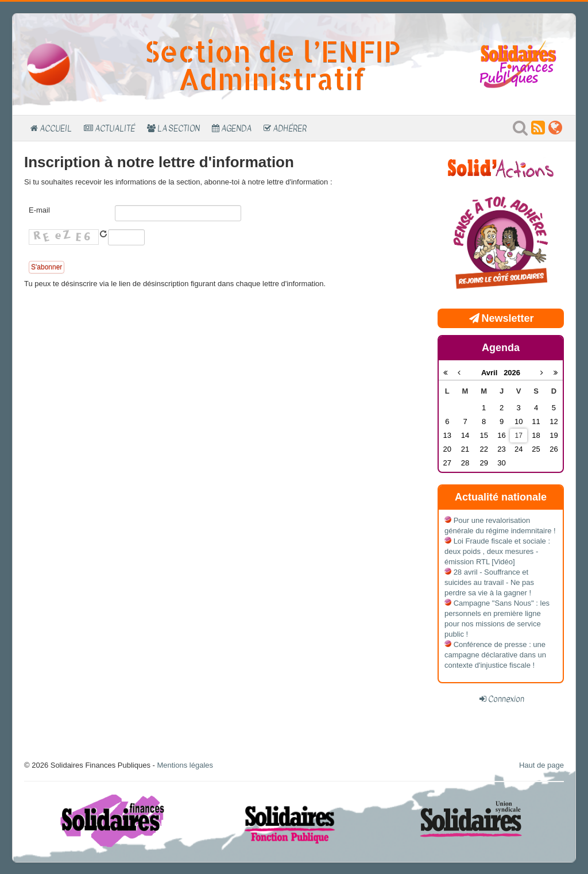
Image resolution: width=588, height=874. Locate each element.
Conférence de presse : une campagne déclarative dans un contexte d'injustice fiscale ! (495, 655)
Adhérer (290, 128)
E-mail (39, 210)
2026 (512, 373)
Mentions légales (185, 765)
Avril (492, 373)
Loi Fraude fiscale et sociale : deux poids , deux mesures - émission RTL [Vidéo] (497, 551)
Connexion (506, 699)
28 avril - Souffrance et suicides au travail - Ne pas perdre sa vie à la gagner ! (489, 582)
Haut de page (541, 765)
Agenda (236, 128)
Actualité (115, 128)
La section (179, 128)
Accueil (56, 128)
